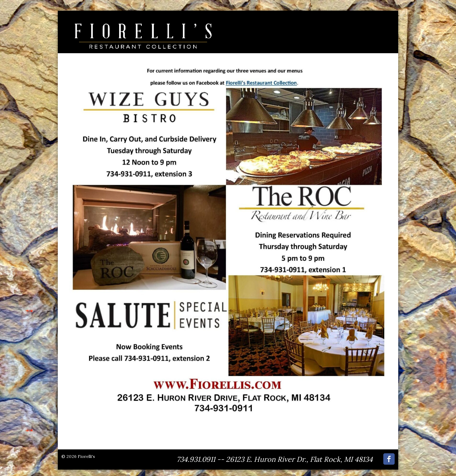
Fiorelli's (86, 456)
